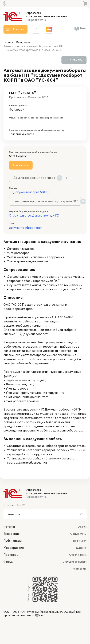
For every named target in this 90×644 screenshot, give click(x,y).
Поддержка (80, 548)
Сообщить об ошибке (75, 562)
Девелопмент (42, 216)
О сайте (82, 527)
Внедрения (23, 42)
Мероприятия (14, 548)
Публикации (13, 541)
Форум (8, 562)
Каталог (9, 527)
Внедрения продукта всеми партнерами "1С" (47, 201)
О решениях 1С (78, 534)
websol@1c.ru (35, 615)
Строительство (20, 216)
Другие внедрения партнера (38, 178)
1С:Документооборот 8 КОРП (30, 192)
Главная (8, 42)
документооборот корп (26, 228)
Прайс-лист (80, 541)
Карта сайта (80, 569)
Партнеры (11, 555)
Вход (83, 29)
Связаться (21, 165)
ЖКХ (56, 216)
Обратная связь (78, 555)
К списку (76, 60)
